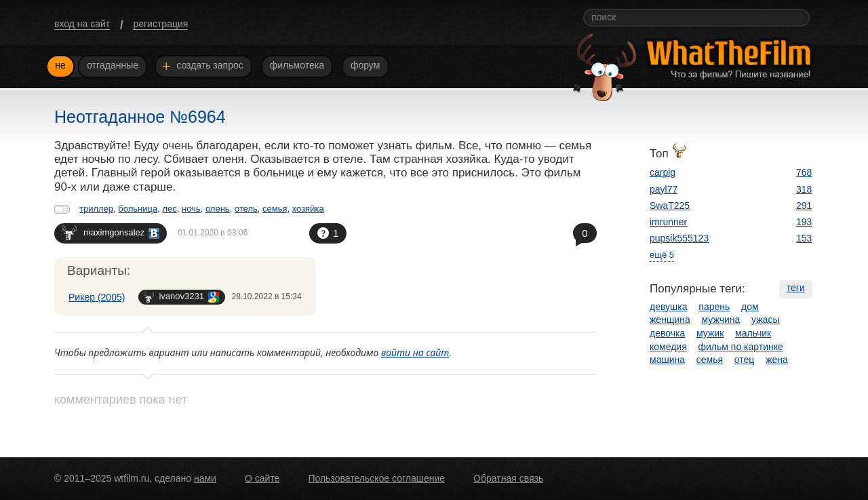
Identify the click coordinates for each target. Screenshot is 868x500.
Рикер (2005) (97, 297)
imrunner (668, 222)
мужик (710, 333)
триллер (96, 209)
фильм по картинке (741, 347)
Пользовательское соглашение (376, 478)
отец (745, 360)
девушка (669, 307)
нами (205, 478)
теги (796, 288)
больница (138, 209)
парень (714, 307)
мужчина (721, 320)
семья (275, 209)
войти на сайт (415, 352)
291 (804, 206)
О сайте (262, 478)
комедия (668, 347)
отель (246, 209)
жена (777, 360)
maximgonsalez (111, 232)
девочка (667, 333)
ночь (191, 209)
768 (804, 172)
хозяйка (308, 209)
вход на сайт (82, 24)
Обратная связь (508, 478)
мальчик (753, 333)
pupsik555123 (679, 238)
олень (218, 209)
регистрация (160, 24)
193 (804, 222)
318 (804, 189)
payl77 (664, 189)
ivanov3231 (181, 297)
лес (169, 209)
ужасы (765, 320)
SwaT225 (670, 206)
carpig (663, 172)
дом (750, 307)
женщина (670, 320)
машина (667, 360)
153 (804, 238)
